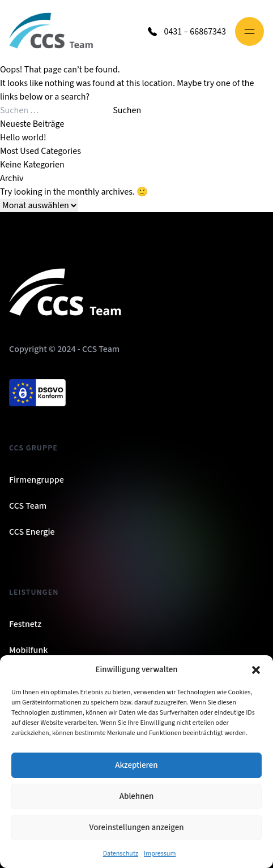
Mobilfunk (28, 650)
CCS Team (28, 506)
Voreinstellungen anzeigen (137, 828)
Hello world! (23, 137)
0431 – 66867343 (195, 32)
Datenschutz (121, 854)
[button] (256, 670)
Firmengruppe (37, 480)
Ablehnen (136, 796)
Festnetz (25, 624)
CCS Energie (32, 532)
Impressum (160, 854)
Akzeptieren (136, 765)
